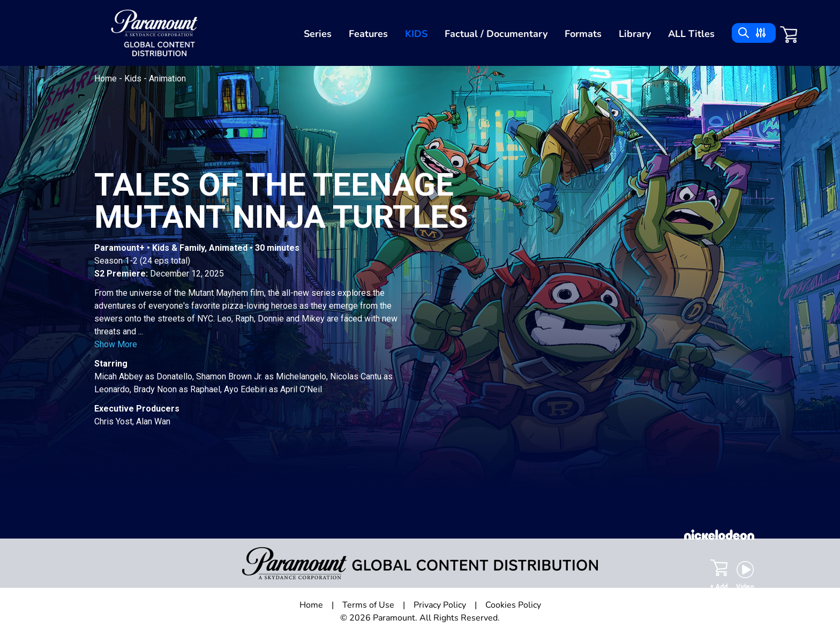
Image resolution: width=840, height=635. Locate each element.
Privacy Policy (440, 605)
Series (318, 34)
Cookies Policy (513, 605)
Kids (416, 34)
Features (368, 34)
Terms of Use (368, 605)
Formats (583, 34)
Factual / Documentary (496, 34)
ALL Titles (691, 34)
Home (107, 79)
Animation (167, 79)
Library (635, 34)
